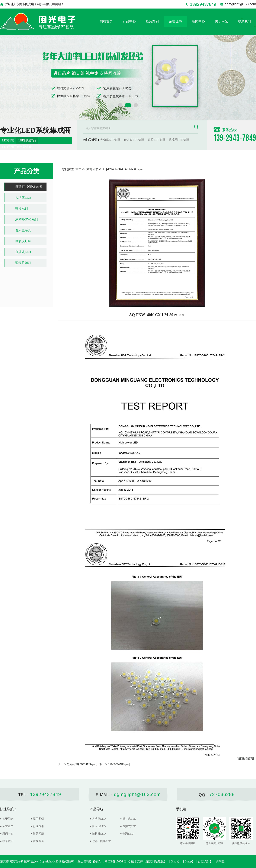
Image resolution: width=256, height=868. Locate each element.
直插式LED (23, 252)
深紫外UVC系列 (27, 219)
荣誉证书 (175, 21)
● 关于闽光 (7, 819)
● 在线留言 (37, 841)
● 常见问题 (37, 834)
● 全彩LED (127, 834)
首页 (79, 169)
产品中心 (129, 21)
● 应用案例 (37, 819)
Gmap (174, 862)
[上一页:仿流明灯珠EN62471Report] (77, 764)
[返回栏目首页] (245, 759)
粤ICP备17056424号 (118, 862)
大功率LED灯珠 (110, 140)
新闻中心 (198, 21)
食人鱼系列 (23, 230)
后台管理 (84, 862)
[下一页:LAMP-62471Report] (114, 764)
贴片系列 (22, 209)
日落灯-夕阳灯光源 (28, 187)
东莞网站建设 (155, 862)
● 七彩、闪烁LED (100, 841)
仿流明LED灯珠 (179, 140)
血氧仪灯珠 (23, 241)
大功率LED (23, 198)
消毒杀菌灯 (23, 263)
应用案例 (152, 21)
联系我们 (244, 21)
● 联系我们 (7, 841)
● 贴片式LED (128, 819)
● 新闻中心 (7, 834)
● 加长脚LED (98, 834)
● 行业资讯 (37, 826)
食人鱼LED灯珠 (134, 140)
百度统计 (204, 862)
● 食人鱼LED (98, 826)
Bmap (188, 862)
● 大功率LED (98, 819)
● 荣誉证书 (7, 826)
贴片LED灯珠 (156, 140)
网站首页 (106, 21)
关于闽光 (221, 21)
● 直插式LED (128, 826)
